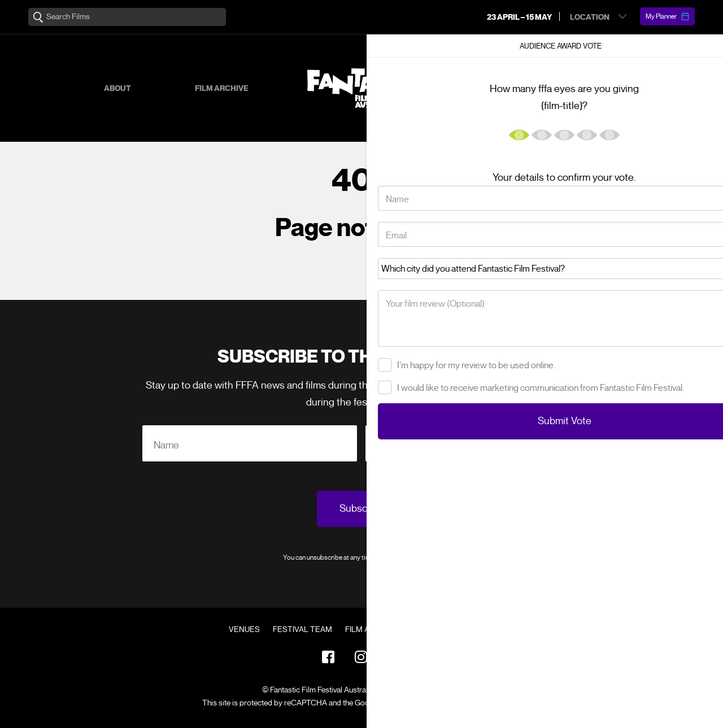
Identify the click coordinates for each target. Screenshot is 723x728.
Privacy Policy (420, 557)
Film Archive (222, 88)
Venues (244, 630)
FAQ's (421, 630)
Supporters (554, 88)
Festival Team (302, 630)
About (117, 88)
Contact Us (470, 630)
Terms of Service (471, 703)
